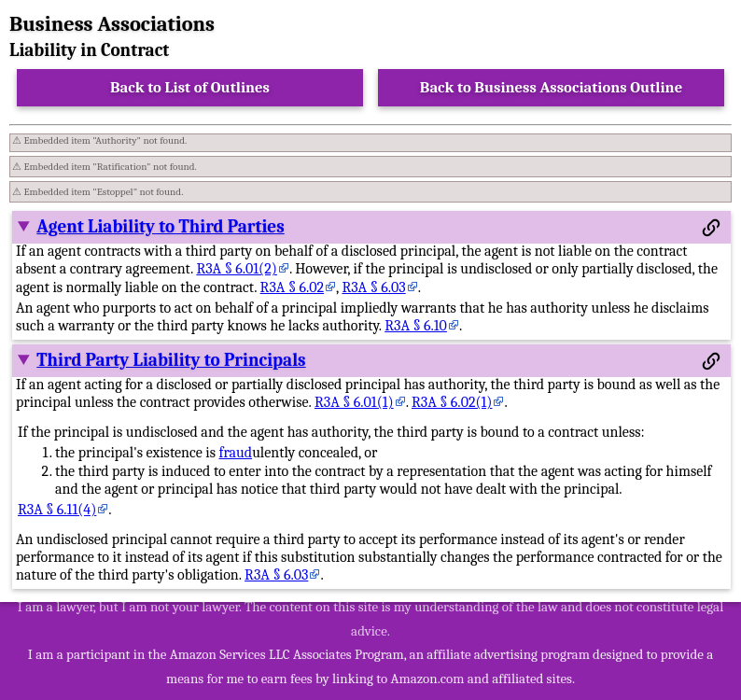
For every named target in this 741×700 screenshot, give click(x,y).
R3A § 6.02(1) (452, 402)
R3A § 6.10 (416, 326)
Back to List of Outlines (190, 87)
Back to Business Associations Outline (551, 87)
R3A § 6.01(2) (236, 269)
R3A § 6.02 (292, 287)
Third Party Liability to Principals (171, 360)
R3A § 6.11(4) (57, 510)
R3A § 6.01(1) (354, 402)
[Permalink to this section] (711, 228)
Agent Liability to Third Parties (160, 227)
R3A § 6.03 (373, 287)
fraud (235, 453)
